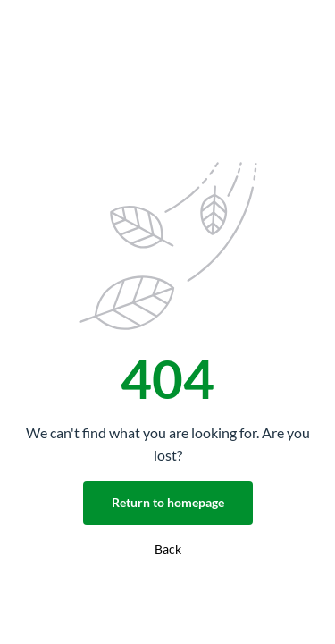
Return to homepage (168, 502)
